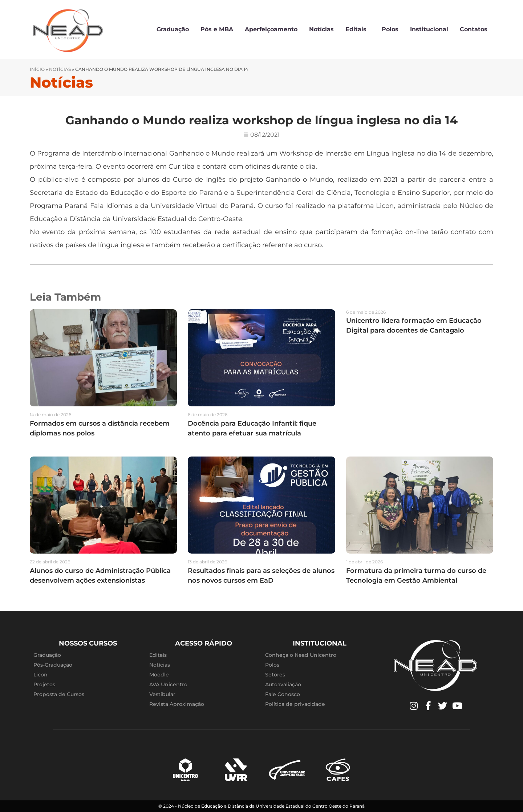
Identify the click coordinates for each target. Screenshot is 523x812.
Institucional (429, 29)
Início (37, 69)
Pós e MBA (217, 29)
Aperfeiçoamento (271, 29)
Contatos (474, 29)
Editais (358, 29)
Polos (390, 29)
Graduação (173, 29)
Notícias (321, 29)
